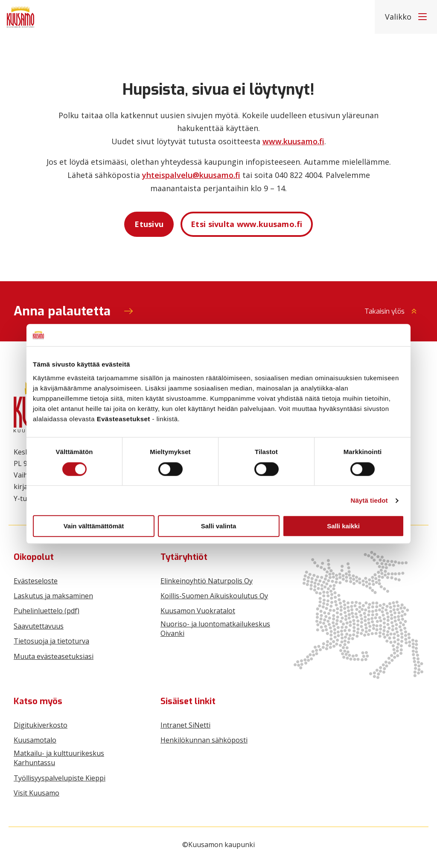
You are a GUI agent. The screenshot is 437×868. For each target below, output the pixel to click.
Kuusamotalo (35, 740)
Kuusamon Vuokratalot (198, 611)
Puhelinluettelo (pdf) (47, 611)
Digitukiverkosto (41, 725)
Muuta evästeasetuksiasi (54, 656)
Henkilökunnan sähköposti (204, 740)
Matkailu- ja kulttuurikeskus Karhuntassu (59, 758)
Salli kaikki (343, 526)
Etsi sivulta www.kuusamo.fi (247, 224)
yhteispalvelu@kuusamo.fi (191, 175)
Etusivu (149, 224)
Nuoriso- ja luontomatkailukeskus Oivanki (215, 629)
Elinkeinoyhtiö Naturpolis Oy (207, 581)
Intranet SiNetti (185, 725)
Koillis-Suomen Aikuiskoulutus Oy (214, 596)
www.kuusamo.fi (293, 141)
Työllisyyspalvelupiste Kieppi (60, 778)
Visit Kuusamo (36, 793)
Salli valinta (219, 526)
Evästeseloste (36, 581)
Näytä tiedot (369, 500)
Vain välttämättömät (94, 526)
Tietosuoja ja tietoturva (51, 641)
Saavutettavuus (39, 626)
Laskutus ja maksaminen (53, 596)
